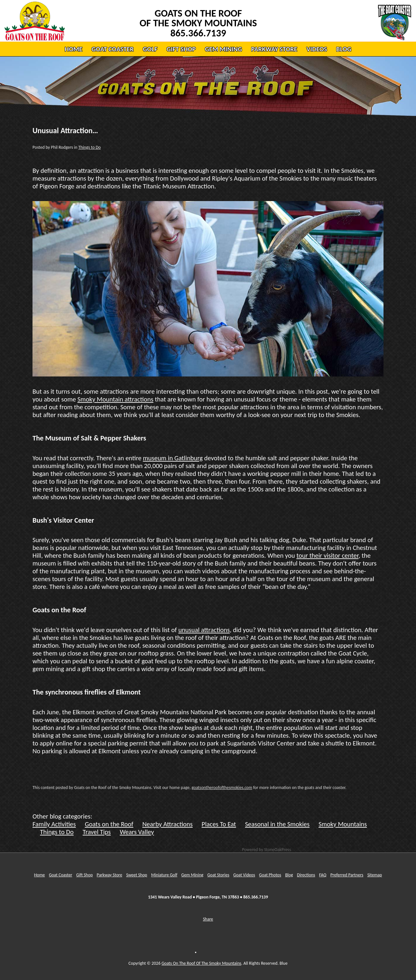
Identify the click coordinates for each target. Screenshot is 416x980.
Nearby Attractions (168, 824)
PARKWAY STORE (274, 49)
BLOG (344, 49)
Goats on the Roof (109, 824)
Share (208, 919)
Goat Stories (218, 875)
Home (39, 875)
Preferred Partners (347, 875)
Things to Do (90, 147)
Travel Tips (97, 832)
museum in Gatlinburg (173, 458)
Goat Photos (270, 875)
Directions (306, 875)
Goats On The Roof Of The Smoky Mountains (201, 963)
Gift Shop (84, 875)
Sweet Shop (137, 875)
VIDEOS (317, 49)
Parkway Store (110, 875)
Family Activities (54, 824)
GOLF (150, 49)
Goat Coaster (60, 875)
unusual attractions (204, 630)
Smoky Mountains (343, 824)
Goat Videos (244, 875)
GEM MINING (223, 49)
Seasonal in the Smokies (277, 824)
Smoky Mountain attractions (115, 399)
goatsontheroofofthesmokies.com (222, 788)
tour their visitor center (327, 555)
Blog (289, 875)
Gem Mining (192, 875)
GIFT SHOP (181, 49)
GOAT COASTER (113, 49)
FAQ (323, 875)
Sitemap (375, 875)
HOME (73, 49)
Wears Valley (137, 832)
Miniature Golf (164, 875)
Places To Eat (219, 824)
